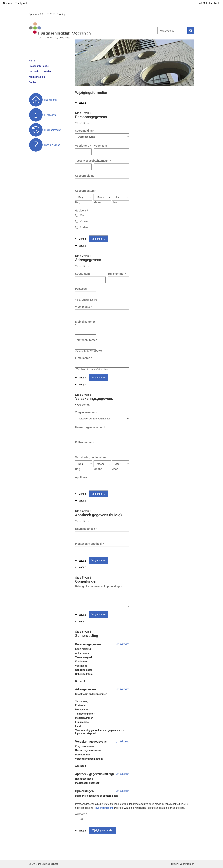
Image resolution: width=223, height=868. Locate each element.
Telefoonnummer (86, 340)
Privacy (174, 864)
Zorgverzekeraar (86, 412)
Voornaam (101, 146)
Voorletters (83, 146)
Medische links (37, 77)
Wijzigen (125, 644)
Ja (81, 819)
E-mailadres (84, 358)
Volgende (97, 239)
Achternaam (103, 161)
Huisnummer (117, 274)
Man (83, 215)
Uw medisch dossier (40, 71)
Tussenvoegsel (84, 161)
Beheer (54, 864)
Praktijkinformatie (39, 66)
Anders (84, 227)
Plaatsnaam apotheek (90, 544)
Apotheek (81, 477)
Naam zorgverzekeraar (90, 427)
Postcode (82, 289)
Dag (78, 202)
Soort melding (85, 131)
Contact (33, 82)
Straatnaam (83, 274)
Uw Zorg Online (40, 864)
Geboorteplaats (85, 176)
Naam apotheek (86, 529)
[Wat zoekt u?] (172, 31)
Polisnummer (84, 442)
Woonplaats (83, 307)
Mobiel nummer (85, 323)
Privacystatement (103, 808)
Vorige (82, 102)
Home (32, 61)
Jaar (115, 202)
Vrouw (84, 221)
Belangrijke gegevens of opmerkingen (99, 586)
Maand (98, 202)
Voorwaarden (187, 864)
